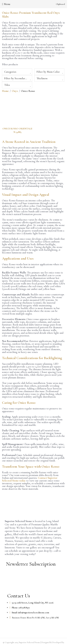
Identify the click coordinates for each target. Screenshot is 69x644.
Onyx (15, 91)
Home (5, 91)
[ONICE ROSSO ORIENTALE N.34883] (17, 111)
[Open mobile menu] (6, 4)
